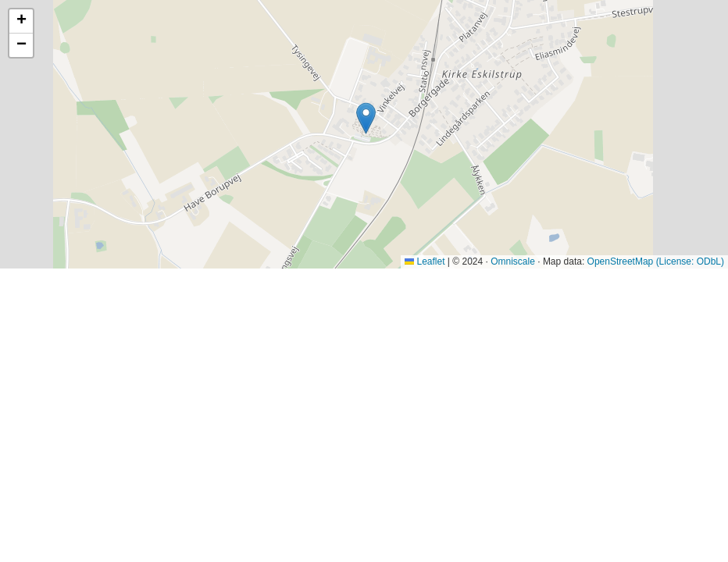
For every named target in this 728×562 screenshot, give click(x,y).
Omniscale (513, 261)
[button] (366, 118)
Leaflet (425, 261)
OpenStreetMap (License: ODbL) (656, 261)
